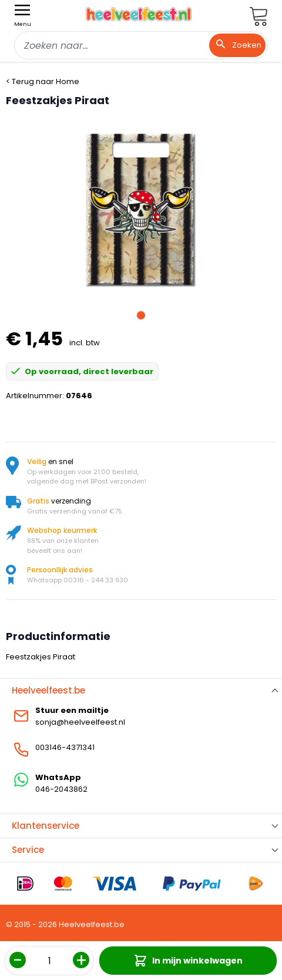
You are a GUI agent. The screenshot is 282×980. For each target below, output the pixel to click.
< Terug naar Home (43, 81)
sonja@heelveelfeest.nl (80, 722)
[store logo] (139, 14)
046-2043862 (61, 789)
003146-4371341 (65, 747)
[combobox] (141, 45)
